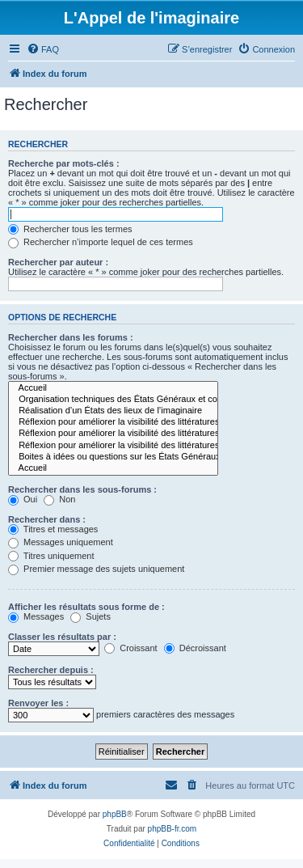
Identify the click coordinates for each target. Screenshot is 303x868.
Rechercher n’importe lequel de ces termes (101, 242)
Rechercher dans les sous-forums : (82, 489)
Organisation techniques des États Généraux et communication (113, 400)
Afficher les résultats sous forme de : (86, 607)
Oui (23, 499)
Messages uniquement (61, 542)
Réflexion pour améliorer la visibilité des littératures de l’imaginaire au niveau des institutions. (113, 446)
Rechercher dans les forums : (71, 337)
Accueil (113, 388)
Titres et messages (53, 529)
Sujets (90, 616)
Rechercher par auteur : (58, 262)
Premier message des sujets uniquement (96, 569)
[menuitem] (43, 49)
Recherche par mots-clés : (64, 163)
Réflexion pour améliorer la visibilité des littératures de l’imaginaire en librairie (113, 422)
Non (59, 499)
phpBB (115, 814)
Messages (36, 616)
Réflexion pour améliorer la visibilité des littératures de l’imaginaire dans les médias (113, 434)
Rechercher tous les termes (70, 229)
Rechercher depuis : (51, 670)
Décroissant (195, 648)
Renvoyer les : (38, 703)
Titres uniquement (51, 556)
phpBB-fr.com (173, 829)
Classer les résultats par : (62, 637)
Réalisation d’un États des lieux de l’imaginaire (113, 411)
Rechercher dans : (47, 519)
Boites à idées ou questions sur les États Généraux (113, 457)
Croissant (131, 648)
